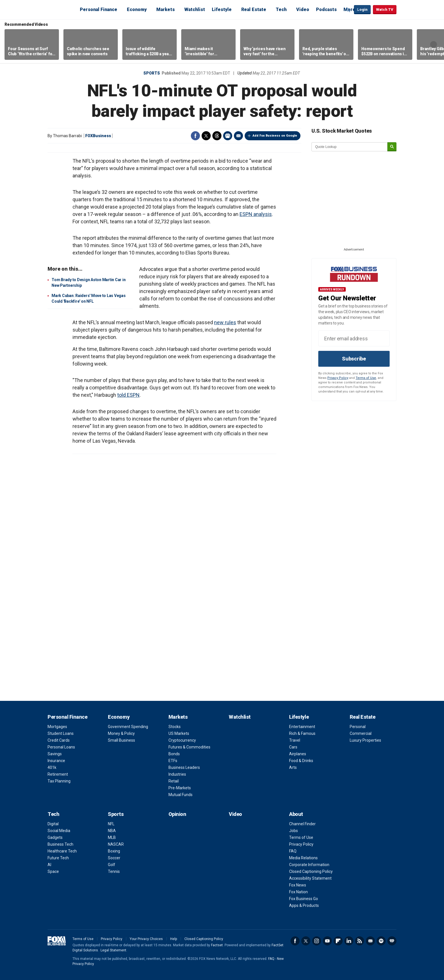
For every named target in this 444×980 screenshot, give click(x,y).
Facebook (195, 136)
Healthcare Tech (62, 851)
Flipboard (338, 941)
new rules (225, 322)
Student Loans (61, 733)
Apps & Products (304, 905)
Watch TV (385, 9)
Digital (53, 824)
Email (238, 136)
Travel (295, 740)
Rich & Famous (302, 733)
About (296, 814)
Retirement (58, 774)
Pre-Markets (180, 788)
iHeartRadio (392, 941)
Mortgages (57, 727)
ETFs (173, 761)
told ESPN (128, 395)
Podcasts (326, 9)
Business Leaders (184, 767)
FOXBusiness (98, 136)
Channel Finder (302, 824)
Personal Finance (99, 9)
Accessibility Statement (310, 878)
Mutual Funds (181, 795)
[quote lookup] (350, 147)
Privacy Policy (338, 378)
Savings (55, 754)
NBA (112, 831)
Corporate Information (309, 865)
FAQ (293, 851)
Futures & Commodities (189, 747)
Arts (293, 767)
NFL (111, 824)
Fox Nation (298, 892)
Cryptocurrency (182, 740)
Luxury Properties (365, 740)
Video (303, 9)
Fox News (298, 885)
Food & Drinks (301, 761)
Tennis (114, 871)
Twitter (206, 136)
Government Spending (128, 727)
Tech (281, 9)
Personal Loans (61, 747)
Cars (293, 747)
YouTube (327, 941)
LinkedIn (349, 941)
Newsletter (370, 941)
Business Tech (60, 844)
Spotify (381, 941)
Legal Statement (113, 950)
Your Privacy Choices (146, 939)
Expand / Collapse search (348, 10)
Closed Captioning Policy (311, 871)
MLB (112, 837)
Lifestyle (222, 9)
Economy (137, 9)
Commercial (361, 733)
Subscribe (354, 359)
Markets (166, 9)
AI (49, 865)
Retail (174, 781)
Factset (217, 945)
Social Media (59, 831)
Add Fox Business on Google (275, 136)
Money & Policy (121, 733)
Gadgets (55, 837)
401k (52, 767)
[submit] (392, 147)
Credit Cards (59, 740)
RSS (360, 941)
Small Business (121, 740)
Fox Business (61, 9)
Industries (177, 774)
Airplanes (298, 754)
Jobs (293, 831)
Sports (152, 73)
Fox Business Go (304, 899)
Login (362, 9)
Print (228, 136)
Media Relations (303, 858)
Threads (217, 136)
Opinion (177, 814)
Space (53, 871)
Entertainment (302, 727)
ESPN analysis (256, 214)
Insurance (56, 761)
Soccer (114, 858)
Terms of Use (366, 378)
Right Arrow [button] (434, 44)
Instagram (317, 941)
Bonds (174, 754)
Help (174, 939)
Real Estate (254, 9)
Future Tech (58, 858)
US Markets (179, 733)
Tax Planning (59, 781)
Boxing (114, 851)
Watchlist (195, 9)
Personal (358, 727)
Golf (112, 865)
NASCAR (116, 844)
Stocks (175, 727)
